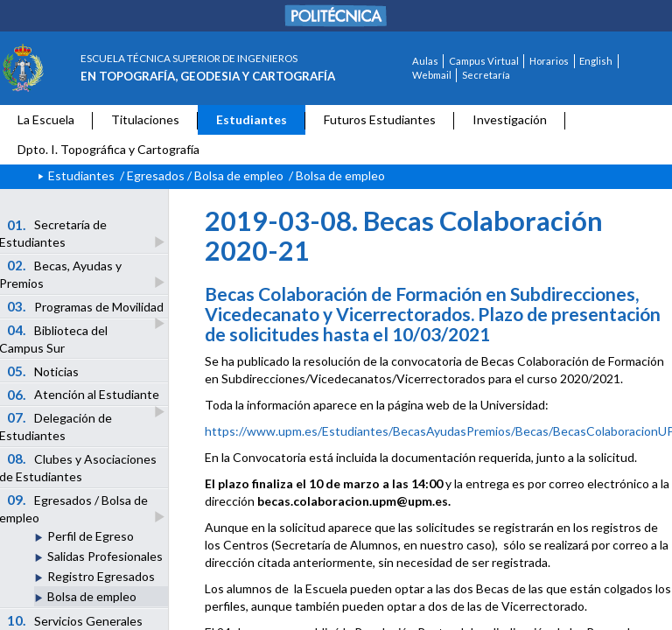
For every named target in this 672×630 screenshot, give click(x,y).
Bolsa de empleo (92, 596)
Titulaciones (145, 119)
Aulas (425, 61)
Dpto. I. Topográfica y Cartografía (108, 149)
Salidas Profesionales (105, 556)
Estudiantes (252, 119)
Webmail (432, 75)
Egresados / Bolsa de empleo (205, 175)
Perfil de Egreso (91, 536)
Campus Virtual (484, 61)
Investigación (510, 119)
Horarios (549, 61)
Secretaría (486, 75)
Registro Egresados (101, 576)
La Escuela (46, 119)
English (596, 61)
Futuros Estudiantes (380, 119)
